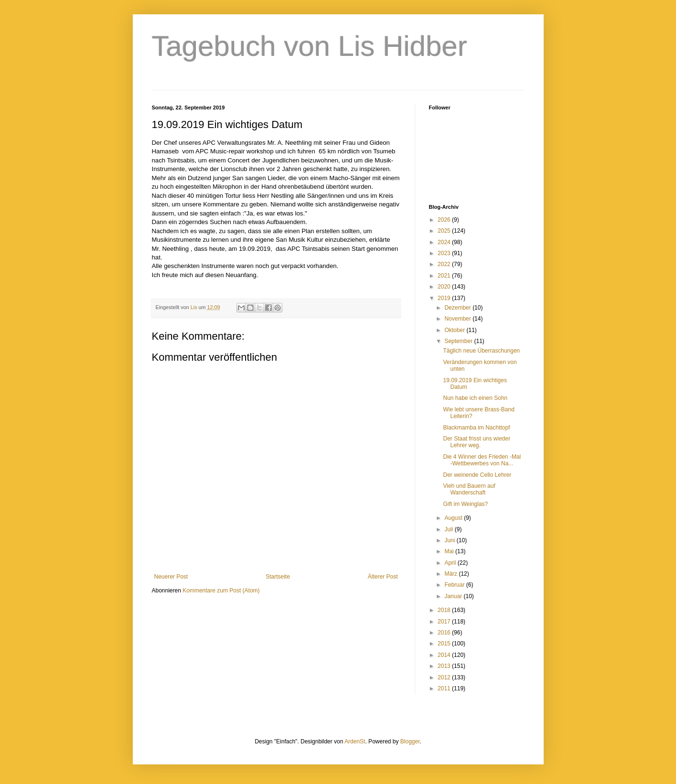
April (451, 563)
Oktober (455, 330)
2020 (445, 287)
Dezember (458, 308)
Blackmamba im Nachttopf (476, 428)
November (458, 319)
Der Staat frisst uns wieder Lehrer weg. (477, 442)
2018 (445, 610)
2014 (445, 655)
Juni (450, 540)
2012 (445, 677)
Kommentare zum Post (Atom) (221, 591)
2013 (445, 666)
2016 (445, 633)
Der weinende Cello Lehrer (477, 475)
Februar (455, 585)
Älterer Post (383, 577)
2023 (445, 253)
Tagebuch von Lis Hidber (310, 46)
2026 (445, 220)
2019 (445, 298)
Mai (450, 551)
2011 (445, 688)
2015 (445, 644)
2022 (445, 264)
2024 (445, 242)
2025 (445, 231)
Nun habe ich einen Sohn (475, 398)
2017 (445, 622)
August (454, 518)
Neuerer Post (171, 577)
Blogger (410, 741)
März (451, 574)
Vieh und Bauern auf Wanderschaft (469, 489)
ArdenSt (355, 741)
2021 (445, 276)
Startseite (278, 577)
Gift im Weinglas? (465, 504)
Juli (449, 529)
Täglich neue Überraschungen (481, 351)
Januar (454, 596)
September (459, 341)
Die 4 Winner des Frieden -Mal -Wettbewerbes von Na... (482, 460)
